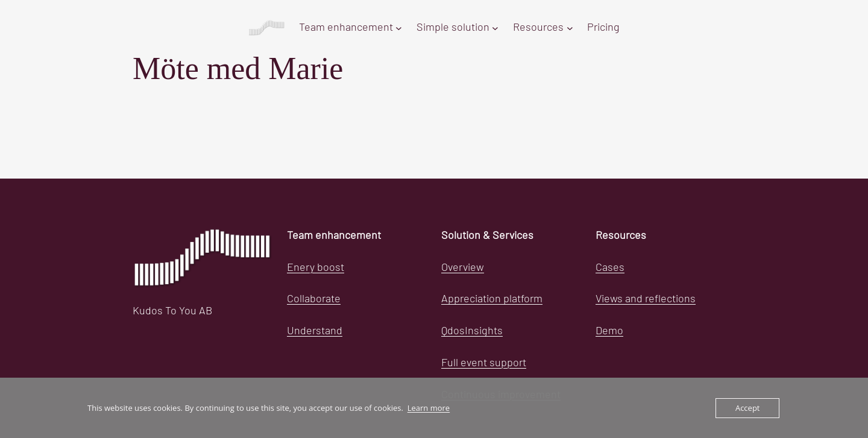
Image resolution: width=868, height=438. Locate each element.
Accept (748, 408)
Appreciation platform (492, 299)
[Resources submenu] (570, 28)
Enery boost (316, 268)
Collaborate (314, 299)
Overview (463, 268)
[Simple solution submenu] (495, 28)
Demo (609, 331)
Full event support (484, 363)
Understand (315, 331)
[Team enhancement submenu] (399, 28)
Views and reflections (646, 299)
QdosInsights (472, 331)
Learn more (429, 408)
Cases (610, 268)
